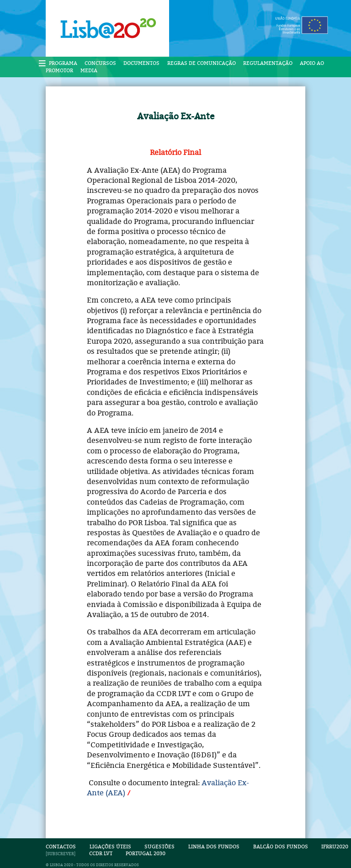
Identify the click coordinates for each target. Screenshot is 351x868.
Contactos (61, 847)
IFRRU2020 (335, 847)
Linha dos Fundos (214, 847)
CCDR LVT (101, 854)
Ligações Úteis (110, 847)
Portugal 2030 (146, 854)
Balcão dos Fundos (281, 847)
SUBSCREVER (61, 854)
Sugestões (160, 847)
